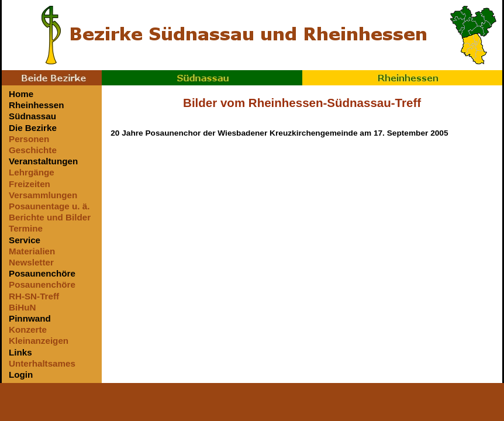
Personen (29, 139)
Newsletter (31, 262)
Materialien (32, 251)
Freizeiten (30, 184)
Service (25, 240)
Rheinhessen (402, 78)
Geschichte (33, 150)
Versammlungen (43, 195)
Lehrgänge (32, 172)
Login (21, 375)
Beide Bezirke (52, 78)
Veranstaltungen (43, 161)
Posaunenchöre (42, 273)
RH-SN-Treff (34, 296)
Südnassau (202, 78)
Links (20, 352)
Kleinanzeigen (39, 341)
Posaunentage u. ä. (49, 206)
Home (21, 94)
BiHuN (22, 307)
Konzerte (28, 329)
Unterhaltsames (42, 363)
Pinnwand (30, 318)
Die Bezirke (33, 128)
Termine (26, 228)
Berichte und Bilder (50, 217)
